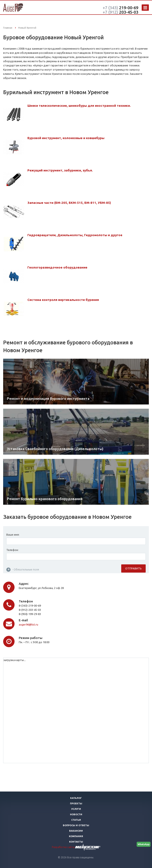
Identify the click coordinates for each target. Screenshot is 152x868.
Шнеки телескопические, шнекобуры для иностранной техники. (79, 106)
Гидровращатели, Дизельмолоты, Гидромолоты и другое (75, 235)
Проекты (76, 803)
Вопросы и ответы (76, 825)
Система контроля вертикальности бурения (63, 300)
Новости (76, 814)
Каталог (76, 798)
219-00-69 (120, 8)
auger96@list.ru (28, 625)
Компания (76, 836)
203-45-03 (120, 12)
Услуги (76, 809)
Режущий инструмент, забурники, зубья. (60, 170)
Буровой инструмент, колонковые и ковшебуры (66, 138)
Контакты (76, 842)
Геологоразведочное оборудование (57, 267)
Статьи (76, 820)
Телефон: (12, 551)
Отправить (133, 569)
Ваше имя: (13, 535)
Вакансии (76, 831)
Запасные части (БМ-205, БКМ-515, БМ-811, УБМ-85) (69, 203)
